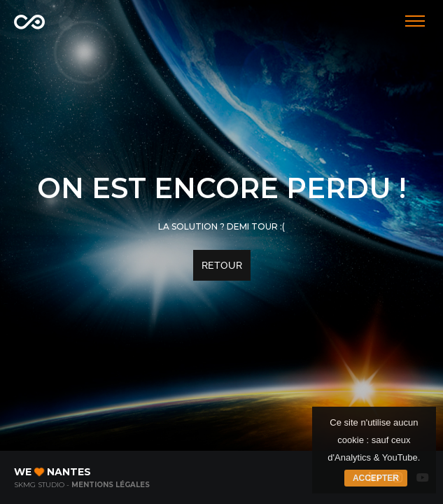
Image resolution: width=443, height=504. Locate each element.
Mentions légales (111, 485)
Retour (222, 265)
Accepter (376, 478)
